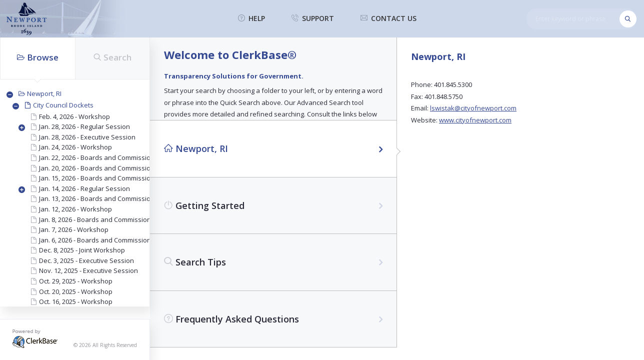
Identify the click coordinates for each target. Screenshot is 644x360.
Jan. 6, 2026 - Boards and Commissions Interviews (113, 240)
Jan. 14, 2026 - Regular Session (84, 188)
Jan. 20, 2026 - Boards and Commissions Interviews (115, 168)
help (251, 19)
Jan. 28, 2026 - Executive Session (87, 137)
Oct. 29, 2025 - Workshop (76, 281)
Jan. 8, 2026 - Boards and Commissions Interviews (113, 219)
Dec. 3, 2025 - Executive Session (86, 260)
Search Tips (195, 262)
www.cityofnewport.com (475, 120)
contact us (388, 19)
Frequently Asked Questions (231, 319)
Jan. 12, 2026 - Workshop (75, 209)
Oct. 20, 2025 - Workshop (76, 291)
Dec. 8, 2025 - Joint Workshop (82, 250)
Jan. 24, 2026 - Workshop (75, 147)
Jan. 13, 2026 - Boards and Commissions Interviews (115, 198)
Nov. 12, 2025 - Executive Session (88, 270)
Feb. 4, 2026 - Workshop (74, 116)
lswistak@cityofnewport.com (473, 108)
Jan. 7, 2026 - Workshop (74, 229)
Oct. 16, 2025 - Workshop (76, 301)
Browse (38, 57)
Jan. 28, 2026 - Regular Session (84, 126)
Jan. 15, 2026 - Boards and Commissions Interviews (115, 178)
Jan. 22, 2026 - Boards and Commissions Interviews (115, 157)
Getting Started (204, 205)
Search (112, 57)
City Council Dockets (63, 105)
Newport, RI (44, 93)
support (313, 19)
